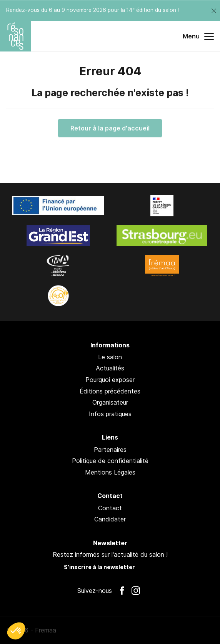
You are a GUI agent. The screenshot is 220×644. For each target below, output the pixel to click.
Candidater (110, 519)
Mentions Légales (110, 472)
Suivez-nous (95, 591)
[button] (16, 631)
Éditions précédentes (110, 391)
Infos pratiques (110, 414)
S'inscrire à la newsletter (99, 567)
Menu (198, 37)
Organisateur (110, 402)
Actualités (110, 368)
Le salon (110, 357)
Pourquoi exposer (110, 380)
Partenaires (110, 450)
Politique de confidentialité (110, 461)
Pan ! (203, 630)
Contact (110, 508)
